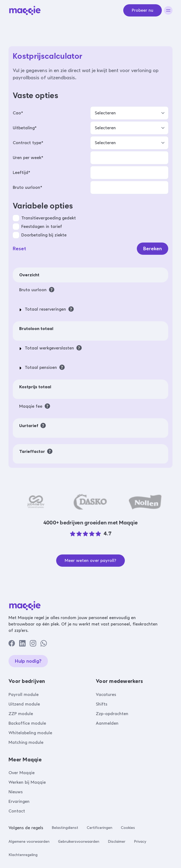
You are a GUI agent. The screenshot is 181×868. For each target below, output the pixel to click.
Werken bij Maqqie (27, 782)
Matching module (26, 742)
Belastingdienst (65, 828)
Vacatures (106, 694)
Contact (17, 811)
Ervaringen (19, 801)
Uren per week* (28, 158)
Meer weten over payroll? (90, 560)
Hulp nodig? (28, 661)
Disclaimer (117, 842)
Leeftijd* (21, 172)
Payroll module (24, 694)
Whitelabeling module (30, 733)
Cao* (18, 113)
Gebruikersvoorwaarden (79, 842)
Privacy (140, 842)
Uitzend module (24, 704)
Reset (19, 249)
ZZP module (21, 714)
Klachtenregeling (23, 855)
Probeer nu (143, 10)
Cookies (128, 828)
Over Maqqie (22, 773)
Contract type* (28, 143)
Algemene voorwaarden (29, 842)
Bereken (153, 249)
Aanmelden (107, 723)
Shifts (102, 704)
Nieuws (16, 792)
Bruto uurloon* (27, 187)
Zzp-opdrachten (112, 714)
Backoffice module (27, 723)
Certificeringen (100, 828)
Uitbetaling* (25, 128)
